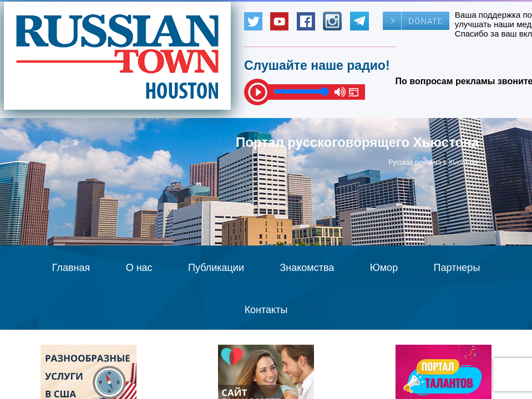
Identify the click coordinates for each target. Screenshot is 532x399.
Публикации (216, 268)
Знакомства (307, 268)
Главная (71, 268)
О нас (139, 268)
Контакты (266, 310)
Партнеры (457, 268)
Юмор (384, 268)
